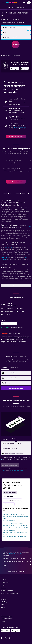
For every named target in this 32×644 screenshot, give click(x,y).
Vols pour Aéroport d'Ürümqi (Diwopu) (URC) (16, 526)
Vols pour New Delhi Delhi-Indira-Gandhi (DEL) (16, 528)
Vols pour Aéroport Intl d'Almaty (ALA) (14, 523)
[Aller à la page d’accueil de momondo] (11, 3)
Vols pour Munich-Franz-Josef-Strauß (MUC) (15, 537)
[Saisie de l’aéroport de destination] (18, 33)
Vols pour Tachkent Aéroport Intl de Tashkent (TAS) (16, 518)
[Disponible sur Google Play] (15, 69)
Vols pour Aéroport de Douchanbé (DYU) (15, 514)
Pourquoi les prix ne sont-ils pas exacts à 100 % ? (17, 565)
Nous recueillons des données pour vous (17, 561)
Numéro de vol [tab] (14, 368)
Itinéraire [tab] (5, 368)
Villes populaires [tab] (9, 496)
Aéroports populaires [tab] (10, 492)
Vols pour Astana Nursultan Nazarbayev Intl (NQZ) (15, 533)
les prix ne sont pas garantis (15, 554)
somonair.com (5, 258)
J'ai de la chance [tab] (9, 504)
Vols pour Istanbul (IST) (10, 530)
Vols (9, 571)
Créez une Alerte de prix (21, 127)
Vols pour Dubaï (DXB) (9, 521)
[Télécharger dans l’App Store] (25, 69)
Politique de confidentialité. (16, 470)
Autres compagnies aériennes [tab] (12, 500)
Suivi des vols (8, 248)
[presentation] (25, 69)
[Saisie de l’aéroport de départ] (18, 28)
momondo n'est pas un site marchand (17, 558)
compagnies (15, 571)
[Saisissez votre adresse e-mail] (17, 453)
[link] (16, 137)
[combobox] (6, 20)
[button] (3, 3)
